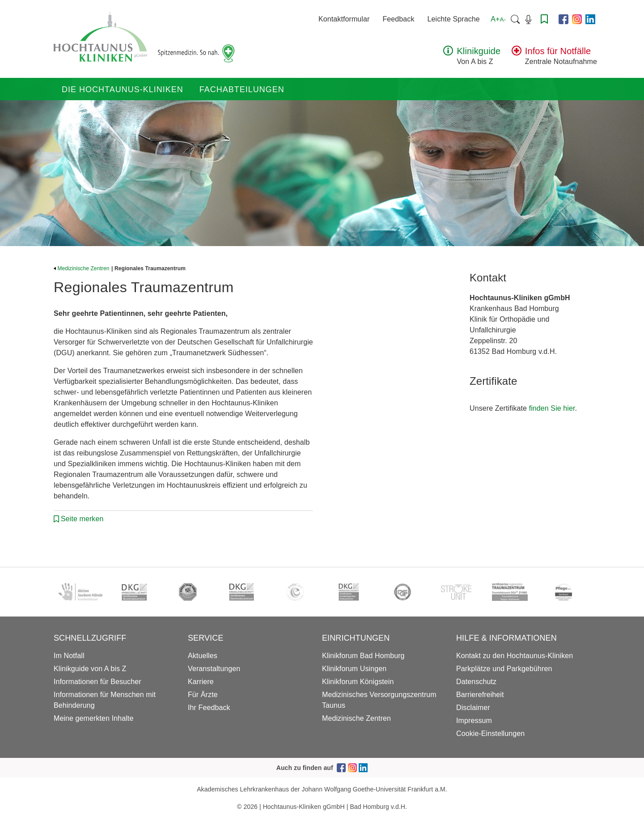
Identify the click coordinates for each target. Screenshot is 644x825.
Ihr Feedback (209, 708)
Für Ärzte (203, 695)
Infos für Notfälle (558, 51)
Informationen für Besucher (97, 682)
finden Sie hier (552, 408)
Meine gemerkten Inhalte (93, 718)
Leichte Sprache (454, 19)
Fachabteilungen (242, 89)
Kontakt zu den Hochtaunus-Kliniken (515, 656)
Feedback (398, 19)
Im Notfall (69, 656)
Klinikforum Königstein (358, 682)
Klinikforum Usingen (354, 669)
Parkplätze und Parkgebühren (504, 669)
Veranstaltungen (214, 669)
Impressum (474, 721)
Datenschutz (476, 682)
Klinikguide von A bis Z (90, 669)
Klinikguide (479, 51)
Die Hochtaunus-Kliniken (123, 89)
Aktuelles (203, 656)
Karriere (201, 682)
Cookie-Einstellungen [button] (490, 734)
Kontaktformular (344, 19)
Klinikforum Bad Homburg (363, 656)
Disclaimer (473, 708)
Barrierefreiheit (480, 695)
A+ (498, 19)
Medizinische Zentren (82, 268)
